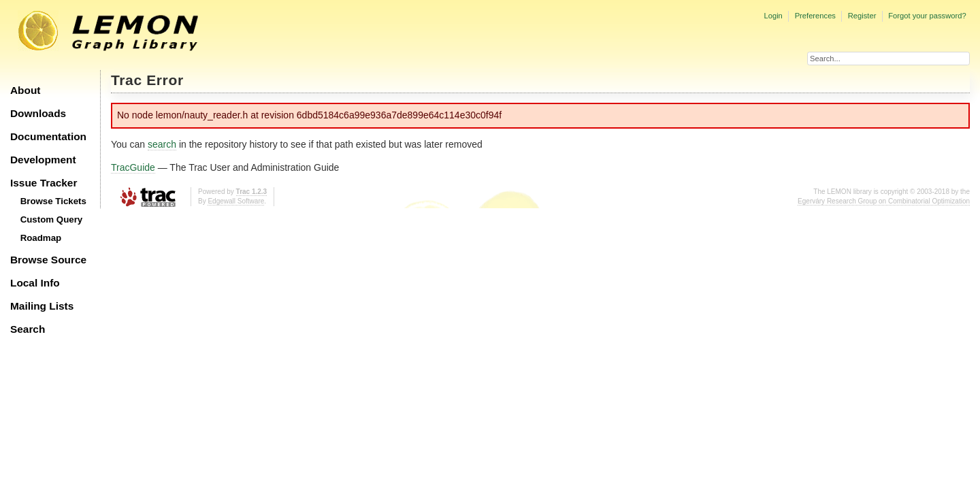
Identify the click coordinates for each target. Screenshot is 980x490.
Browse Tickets (53, 201)
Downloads (38, 113)
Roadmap (41, 238)
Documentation (48, 136)
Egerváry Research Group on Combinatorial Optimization (884, 201)
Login (773, 16)
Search (28, 329)
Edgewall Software (236, 201)
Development (43, 160)
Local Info (35, 283)
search (162, 144)
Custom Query (52, 219)
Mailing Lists (42, 306)
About (25, 90)
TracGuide (133, 167)
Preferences (815, 16)
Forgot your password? (927, 16)
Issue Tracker (44, 183)
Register (862, 16)
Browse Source (48, 260)
